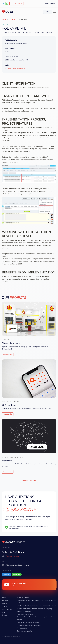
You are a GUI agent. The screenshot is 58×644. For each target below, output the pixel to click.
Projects (12, 19)
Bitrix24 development (24, 612)
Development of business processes (29, 625)
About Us (5, 600)
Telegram (6, 575)
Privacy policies (22, 628)
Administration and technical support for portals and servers (34, 618)
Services (4, 603)
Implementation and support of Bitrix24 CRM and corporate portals (37, 602)
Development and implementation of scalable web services (36, 606)
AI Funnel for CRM (23, 598)
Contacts (5, 615)
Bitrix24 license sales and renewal (28, 622)
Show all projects (29, 480)
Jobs (3, 612)
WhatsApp (17, 575)
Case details (8, 355)
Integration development (25, 615)
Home (4, 19)
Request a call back (17, 4)
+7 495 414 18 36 (50, 4)
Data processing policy (24, 631)
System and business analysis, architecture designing (35, 609)
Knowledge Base (7, 609)
